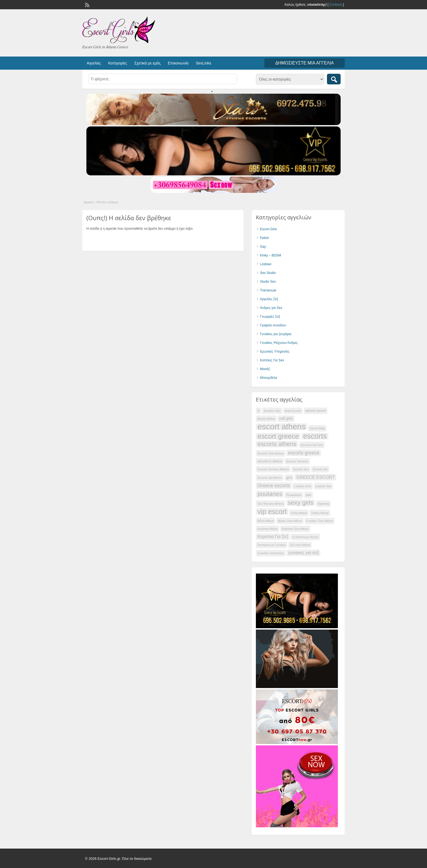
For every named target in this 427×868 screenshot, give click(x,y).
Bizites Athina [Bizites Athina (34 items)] (266, 419)
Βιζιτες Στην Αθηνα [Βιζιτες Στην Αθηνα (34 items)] (290, 521)
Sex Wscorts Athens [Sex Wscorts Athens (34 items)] (270, 504)
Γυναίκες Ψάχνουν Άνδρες (279, 343)
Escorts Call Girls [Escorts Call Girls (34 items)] (312, 445)
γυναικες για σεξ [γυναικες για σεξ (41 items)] (303, 553)
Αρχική (88, 202)
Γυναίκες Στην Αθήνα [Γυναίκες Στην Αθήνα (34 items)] (320, 521)
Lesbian (266, 264)
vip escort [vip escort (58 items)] (272, 512)
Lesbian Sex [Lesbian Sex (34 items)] (324, 486)
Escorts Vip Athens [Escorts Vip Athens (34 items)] (270, 478)
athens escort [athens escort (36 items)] (316, 411)
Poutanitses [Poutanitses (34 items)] (294, 495)
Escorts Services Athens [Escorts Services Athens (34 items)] (273, 469)
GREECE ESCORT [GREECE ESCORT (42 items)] (316, 477)
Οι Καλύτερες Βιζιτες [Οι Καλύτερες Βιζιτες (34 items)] (305, 537)
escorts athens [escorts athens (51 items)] (277, 444)
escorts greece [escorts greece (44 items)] (304, 453)
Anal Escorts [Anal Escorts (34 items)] (293, 411)
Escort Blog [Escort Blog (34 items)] (317, 428)
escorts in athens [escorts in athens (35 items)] (270, 461)
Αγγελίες (94, 63)
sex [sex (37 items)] (308, 495)
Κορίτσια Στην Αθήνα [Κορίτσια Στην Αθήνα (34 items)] (295, 529)
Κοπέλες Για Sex (272, 360)
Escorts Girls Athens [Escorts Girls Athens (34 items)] (271, 453)
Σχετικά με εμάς (147, 63)
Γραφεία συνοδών (273, 325)
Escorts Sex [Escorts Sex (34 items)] (301, 469)
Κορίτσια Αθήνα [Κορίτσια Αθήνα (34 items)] (267, 529)
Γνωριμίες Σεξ (270, 317)
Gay (263, 247)
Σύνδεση (336, 5)
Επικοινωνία (178, 63)
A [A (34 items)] (258, 411)
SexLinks (204, 63)
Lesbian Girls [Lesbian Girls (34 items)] (303, 486)
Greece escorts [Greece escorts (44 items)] (274, 486)
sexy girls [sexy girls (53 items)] (301, 503)
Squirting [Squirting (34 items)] (323, 504)
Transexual (268, 290)
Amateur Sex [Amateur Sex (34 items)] (272, 411)
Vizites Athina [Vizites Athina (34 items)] (320, 513)
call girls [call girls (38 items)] (286, 419)
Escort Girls (268, 229)
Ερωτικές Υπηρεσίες (275, 352)
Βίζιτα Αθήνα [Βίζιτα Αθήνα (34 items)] (266, 521)
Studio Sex (268, 282)
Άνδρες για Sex (271, 308)
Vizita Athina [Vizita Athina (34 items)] (299, 513)
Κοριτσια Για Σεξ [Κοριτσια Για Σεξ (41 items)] (273, 537)
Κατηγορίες (117, 63)
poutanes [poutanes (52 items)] (270, 494)
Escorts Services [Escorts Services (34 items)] (297, 461)
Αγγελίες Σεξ (269, 299)
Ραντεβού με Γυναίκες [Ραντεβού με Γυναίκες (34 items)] (272, 545)
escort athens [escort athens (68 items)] (282, 427)
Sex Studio (268, 273)
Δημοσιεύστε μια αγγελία (305, 63)
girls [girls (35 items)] (289, 478)
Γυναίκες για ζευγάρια (276, 334)
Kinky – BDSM (270, 255)
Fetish (264, 238)
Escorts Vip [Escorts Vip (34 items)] (320, 469)
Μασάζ (265, 369)
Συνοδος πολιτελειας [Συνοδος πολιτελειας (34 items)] (271, 553)
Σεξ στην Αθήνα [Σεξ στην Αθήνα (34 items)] (300, 545)
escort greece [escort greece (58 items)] (278, 436)
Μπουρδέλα (269, 378)
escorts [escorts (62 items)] (315, 436)
